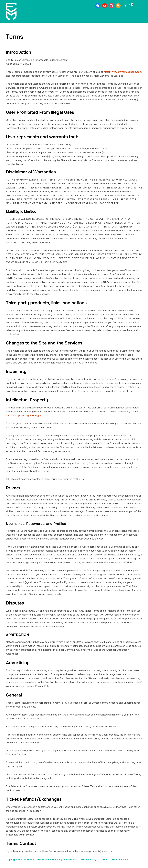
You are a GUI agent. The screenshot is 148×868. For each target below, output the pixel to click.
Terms (104, 859)
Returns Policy (120, 859)
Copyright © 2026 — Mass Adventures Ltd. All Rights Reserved (41, 859)
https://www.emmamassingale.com (123, 72)
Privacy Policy (88, 859)
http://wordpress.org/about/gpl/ (23, 415)
